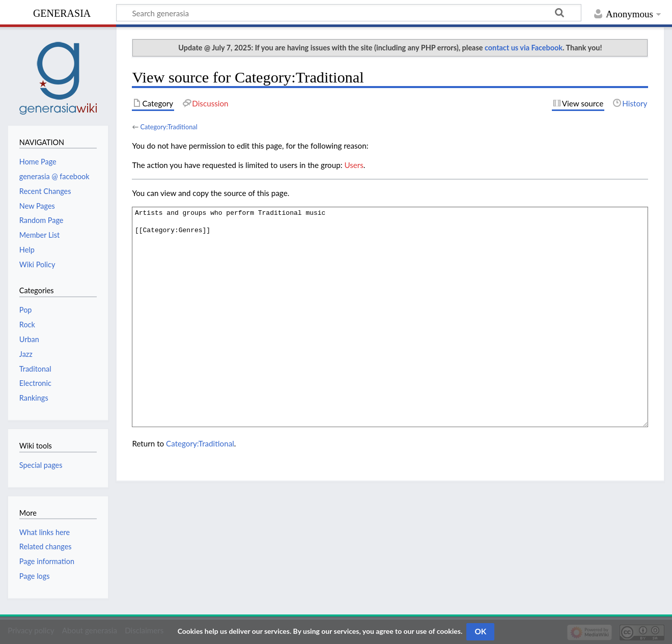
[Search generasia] (349, 13)
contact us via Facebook (524, 48)
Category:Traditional (169, 127)
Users (354, 165)
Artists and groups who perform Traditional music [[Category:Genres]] (390, 317)
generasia (62, 12)
